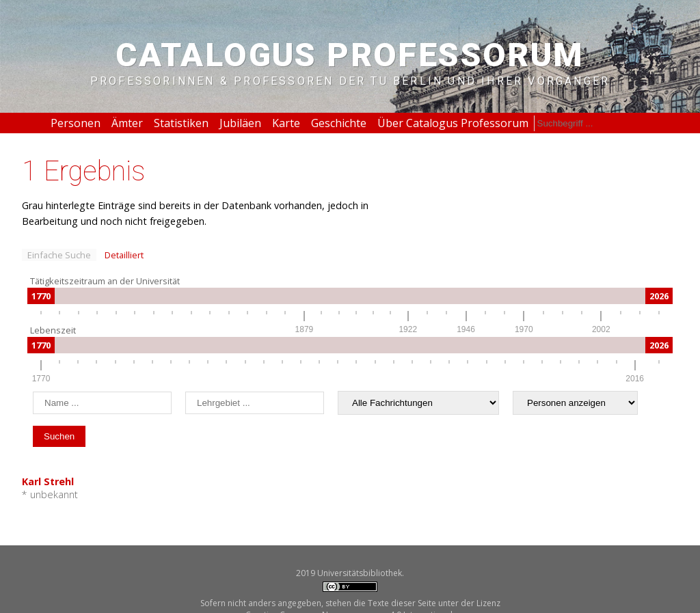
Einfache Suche (59, 255)
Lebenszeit (53, 330)
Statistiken (181, 123)
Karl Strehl (48, 481)
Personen (76, 123)
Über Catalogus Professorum (453, 123)
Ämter (127, 123)
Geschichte (339, 123)
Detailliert (124, 255)
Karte (286, 123)
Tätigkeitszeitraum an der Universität (105, 281)
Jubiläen (240, 123)
